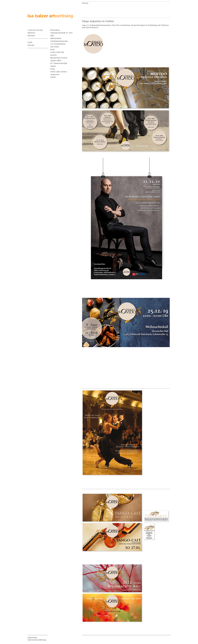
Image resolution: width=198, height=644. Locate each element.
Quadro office (56, 60)
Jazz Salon (55, 47)
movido (54, 55)
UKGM (53, 77)
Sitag (53, 69)
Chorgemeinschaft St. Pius (61, 33)
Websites (32, 33)
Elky (52, 36)
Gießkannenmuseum (59, 41)
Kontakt (31, 45)
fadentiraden (56, 38)
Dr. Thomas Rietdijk (59, 63)
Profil (30, 42)
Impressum (32, 638)
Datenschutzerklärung (37, 640)
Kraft (53, 49)
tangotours (55, 74)
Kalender (32, 36)
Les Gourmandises (58, 44)
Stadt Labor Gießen (59, 72)
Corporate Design (35, 30)
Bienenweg (55, 30)
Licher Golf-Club (57, 52)
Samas (53, 66)
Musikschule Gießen (59, 58)
